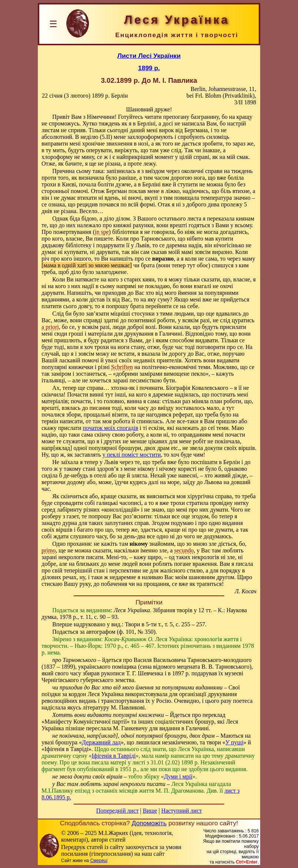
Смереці (99, 861)
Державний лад (101, 742)
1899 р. (149, 68)
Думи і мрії (178, 776)
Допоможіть (149, 823)
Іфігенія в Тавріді (114, 756)
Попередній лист (117, 811)
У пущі (234, 742)
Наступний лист (181, 811)
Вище (150, 811)
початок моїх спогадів (110, 428)
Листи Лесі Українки (149, 56)
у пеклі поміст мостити (132, 455)
